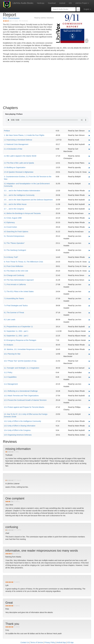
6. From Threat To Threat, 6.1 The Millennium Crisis (23, 262)
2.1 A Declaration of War (13, 149)
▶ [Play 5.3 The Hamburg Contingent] (89, 250)
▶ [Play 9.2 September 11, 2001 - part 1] (89, 331)
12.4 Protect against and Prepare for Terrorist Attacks (24, 407)
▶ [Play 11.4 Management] (89, 384)
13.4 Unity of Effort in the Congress (17, 430)
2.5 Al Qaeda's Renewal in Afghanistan (19, 172)
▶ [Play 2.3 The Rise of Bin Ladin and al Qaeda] (89, 163)
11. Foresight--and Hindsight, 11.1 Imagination (22, 368)
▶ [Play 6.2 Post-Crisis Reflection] (89, 266)
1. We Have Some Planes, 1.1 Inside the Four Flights (24, 135)
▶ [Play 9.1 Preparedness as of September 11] (89, 327)
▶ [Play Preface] (89, 131)
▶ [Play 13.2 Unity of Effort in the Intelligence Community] (89, 421)
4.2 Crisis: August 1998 (13, 218)
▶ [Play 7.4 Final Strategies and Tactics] (89, 306)
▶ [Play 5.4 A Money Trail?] (89, 257)
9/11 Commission (11, 18)
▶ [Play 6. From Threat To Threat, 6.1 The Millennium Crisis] (89, 262)
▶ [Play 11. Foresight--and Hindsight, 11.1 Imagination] (89, 368)
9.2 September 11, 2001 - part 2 (16, 336)
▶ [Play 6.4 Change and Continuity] (89, 275)
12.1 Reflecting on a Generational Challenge (21, 391)
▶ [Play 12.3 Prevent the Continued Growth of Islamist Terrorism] (89, 400)
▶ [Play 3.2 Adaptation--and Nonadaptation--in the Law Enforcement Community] (89, 184)
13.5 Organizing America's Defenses (18, 435)
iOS (70, 3)
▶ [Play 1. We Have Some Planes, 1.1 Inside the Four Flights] (89, 135)
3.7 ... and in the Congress (14, 209)
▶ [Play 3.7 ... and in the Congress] (89, 209)
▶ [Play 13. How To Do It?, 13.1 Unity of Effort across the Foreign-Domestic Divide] (89, 414)
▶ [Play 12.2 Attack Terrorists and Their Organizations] (89, 396)
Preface (7, 131)
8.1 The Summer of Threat (14, 313)
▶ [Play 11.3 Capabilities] (89, 377)
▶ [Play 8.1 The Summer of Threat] (89, 313)
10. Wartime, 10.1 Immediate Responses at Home (23, 349)
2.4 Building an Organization (15, 167)
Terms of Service (37, 642)
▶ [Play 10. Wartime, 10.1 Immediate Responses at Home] (89, 349)
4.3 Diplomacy (9, 222)
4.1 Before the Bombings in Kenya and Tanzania (22, 213)
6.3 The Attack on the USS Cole (16, 271)
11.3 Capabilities (10, 377)
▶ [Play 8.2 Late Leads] (89, 320)
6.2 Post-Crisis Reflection (14, 266)
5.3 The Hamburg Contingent (15, 250)
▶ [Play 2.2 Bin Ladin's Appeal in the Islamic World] (89, 156)
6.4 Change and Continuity (14, 275)
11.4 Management (11, 384)
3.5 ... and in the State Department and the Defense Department (28, 200)
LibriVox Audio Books (23, 3)
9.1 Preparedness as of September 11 (18, 327)
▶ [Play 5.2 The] (89, 243)
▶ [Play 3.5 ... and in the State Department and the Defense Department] (89, 200)
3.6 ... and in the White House (15, 204)
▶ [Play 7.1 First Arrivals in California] (89, 285)
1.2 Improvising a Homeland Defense (18, 140)
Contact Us (25, 642)
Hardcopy (41, 3)
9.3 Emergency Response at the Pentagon (20, 340)
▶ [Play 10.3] (89, 361)
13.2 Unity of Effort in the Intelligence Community (22, 421)
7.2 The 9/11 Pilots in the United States (19, 291)
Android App (61, 642)
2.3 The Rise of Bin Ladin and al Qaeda (19, 163)
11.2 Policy (8, 372)
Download (52, 3)
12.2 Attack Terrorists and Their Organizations (21, 396)
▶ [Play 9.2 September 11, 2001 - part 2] (89, 336)
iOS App (70, 642)
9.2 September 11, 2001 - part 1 (16, 331)
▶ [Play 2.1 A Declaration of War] (89, 149)
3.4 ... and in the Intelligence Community (19, 195)
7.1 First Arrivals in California (15, 284)
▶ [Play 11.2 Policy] (89, 373)
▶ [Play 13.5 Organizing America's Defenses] (89, 435)
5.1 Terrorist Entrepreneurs (14, 236)
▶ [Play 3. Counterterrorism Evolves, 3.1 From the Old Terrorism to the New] (89, 177)
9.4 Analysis (9, 345)
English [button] (87, 9)
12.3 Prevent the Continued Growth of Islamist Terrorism (25, 400)
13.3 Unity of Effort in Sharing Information (20, 426)
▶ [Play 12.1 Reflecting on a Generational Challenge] (89, 391)
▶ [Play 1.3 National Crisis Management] (89, 144)
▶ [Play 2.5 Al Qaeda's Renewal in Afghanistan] (89, 172)
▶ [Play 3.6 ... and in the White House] (89, 204)
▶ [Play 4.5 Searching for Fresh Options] (89, 232)
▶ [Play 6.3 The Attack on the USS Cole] (89, 271)
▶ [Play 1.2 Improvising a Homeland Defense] (89, 140)
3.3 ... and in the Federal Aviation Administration (22, 191)
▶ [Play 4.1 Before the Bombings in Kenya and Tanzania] (89, 213)
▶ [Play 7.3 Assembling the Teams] (89, 299)
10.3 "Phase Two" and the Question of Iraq (20, 361)
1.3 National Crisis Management (16, 144)
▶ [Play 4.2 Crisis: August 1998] (89, 218)
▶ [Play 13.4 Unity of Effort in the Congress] (89, 430)
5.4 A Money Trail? (11, 257)
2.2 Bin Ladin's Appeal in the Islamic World (20, 156)
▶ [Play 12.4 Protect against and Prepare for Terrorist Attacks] (89, 407)
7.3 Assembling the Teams (14, 298)
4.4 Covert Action (10, 227)
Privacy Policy (50, 642)
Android (62, 3)
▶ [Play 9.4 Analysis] (89, 345)
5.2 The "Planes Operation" (14, 243)
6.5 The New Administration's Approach (19, 280)
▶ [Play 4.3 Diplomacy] (89, 223)
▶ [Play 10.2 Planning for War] (89, 354)
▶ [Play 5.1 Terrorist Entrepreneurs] (89, 236)
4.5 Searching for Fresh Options (16, 232)
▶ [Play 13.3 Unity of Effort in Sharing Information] (89, 426)
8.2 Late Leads (10, 320)
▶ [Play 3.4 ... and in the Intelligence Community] (89, 195)
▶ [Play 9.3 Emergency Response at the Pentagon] (89, 340)
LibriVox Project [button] (82, 3)
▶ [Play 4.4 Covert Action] (89, 227)
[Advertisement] (47, 85)
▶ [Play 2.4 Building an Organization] (89, 168)
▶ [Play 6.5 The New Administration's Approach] (89, 280)
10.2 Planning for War (12, 354)
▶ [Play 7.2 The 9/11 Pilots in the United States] (89, 292)
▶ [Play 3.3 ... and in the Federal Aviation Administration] (89, 191)
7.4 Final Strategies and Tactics (16, 306)
